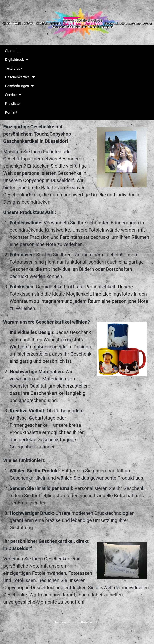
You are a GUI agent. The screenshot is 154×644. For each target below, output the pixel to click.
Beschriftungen (17, 86)
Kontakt (11, 112)
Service (11, 95)
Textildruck (14, 68)
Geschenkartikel (18, 77)
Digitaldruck (15, 60)
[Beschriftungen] (31, 86)
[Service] (19, 95)
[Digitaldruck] (26, 60)
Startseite (13, 51)
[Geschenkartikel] (33, 77)
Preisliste (12, 104)
